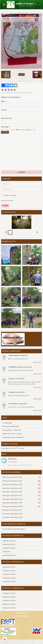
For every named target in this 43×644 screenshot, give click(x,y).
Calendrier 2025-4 (9, 604)
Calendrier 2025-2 (9, 601)
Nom (3, 101)
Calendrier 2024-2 (9, 571)
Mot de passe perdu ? (8, 201)
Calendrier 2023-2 (9, 555)
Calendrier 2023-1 (9, 544)
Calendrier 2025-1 (9, 593)
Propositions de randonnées (13, 437)
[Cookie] (5, 639)
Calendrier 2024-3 (9, 574)
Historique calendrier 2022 (21, 492)
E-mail (4, 110)
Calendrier (6, 552)
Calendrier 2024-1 (9, 567)
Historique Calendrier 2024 (21, 485)
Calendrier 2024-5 (9, 582)
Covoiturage (7, 423)
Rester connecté (9, 195)
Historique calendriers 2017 (12, 510)
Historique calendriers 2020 (21, 499)
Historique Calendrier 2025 (21, 481)
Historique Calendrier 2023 (21, 488)
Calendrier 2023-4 (9, 541)
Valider (5, 206)
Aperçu (5, 132)
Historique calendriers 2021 (21, 495)
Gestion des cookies (21, 616)
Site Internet (6, 118)
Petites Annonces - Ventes (12, 434)
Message (5, 127)
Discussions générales (11, 426)
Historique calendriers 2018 (21, 506)
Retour (21, 75)
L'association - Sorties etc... (12, 430)
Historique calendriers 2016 (12, 514)
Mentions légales (22, 613)
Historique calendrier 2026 (21, 477)
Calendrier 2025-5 (9, 608)
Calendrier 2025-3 (9, 597)
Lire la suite (37, 362)
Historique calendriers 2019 (21, 503)
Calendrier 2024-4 (9, 578)
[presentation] (19, 164)
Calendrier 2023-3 (9, 548)
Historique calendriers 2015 (12, 517)
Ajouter (22, 172)
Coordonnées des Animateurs (14, 529)
